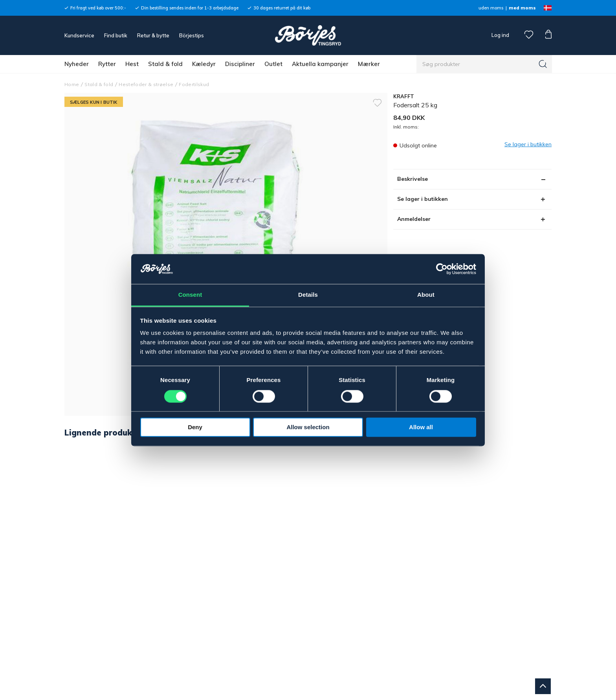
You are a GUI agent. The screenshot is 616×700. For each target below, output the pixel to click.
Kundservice (79, 35)
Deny (195, 427)
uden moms (491, 8)
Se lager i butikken (423, 199)
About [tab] (426, 295)
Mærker (369, 64)
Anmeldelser (414, 219)
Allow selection (308, 427)
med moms (522, 8)
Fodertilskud (194, 84)
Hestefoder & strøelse (146, 84)
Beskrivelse (412, 179)
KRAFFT (404, 96)
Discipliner (240, 64)
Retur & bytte (153, 35)
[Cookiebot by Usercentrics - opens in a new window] (442, 269)
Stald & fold (165, 64)
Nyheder (77, 64)
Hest (132, 64)
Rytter (107, 64)
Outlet (273, 64)
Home (72, 84)
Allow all (421, 427)
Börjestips (192, 35)
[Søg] (543, 64)
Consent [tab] (190, 295)
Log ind (500, 35)
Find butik (116, 35)
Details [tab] (308, 295)
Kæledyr (204, 64)
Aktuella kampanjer (320, 64)
